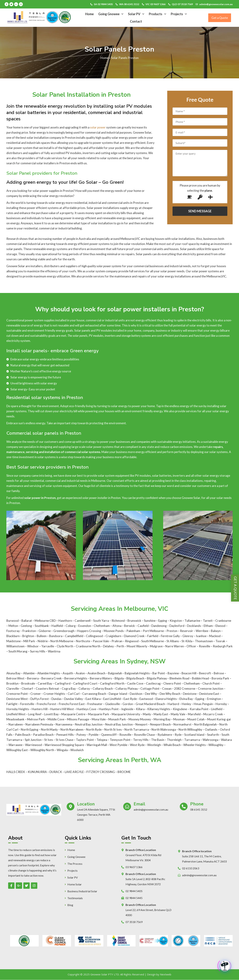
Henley (186, 704)
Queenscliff (109, 735)
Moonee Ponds (114, 631)
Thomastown (204, 641)
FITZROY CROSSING (101, 772)
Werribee (202, 631)
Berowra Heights (76, 678)
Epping (163, 621)
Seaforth (213, 735)
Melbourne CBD (45, 621)
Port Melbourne (154, 631)
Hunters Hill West (62, 709)
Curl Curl (74, 694)
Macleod (215, 636)
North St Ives (113, 729)
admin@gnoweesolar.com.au (216, 4)
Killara (140, 709)
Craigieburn (114, 636)
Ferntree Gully (171, 636)
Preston (172, 631)
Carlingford (63, 683)
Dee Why (151, 694)
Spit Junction (33, 740)
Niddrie (43, 641)
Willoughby (216, 745)
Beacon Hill (189, 673)
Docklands (194, 626)
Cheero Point (172, 683)
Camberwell (83, 621)
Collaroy (84, 689)
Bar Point (159, 673)
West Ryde (137, 745)
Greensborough (64, 631)
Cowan (167, 689)
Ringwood (132, 641)
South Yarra (101, 621)
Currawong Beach (94, 694)
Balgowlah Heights (137, 673)
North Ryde (94, 729)
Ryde (178, 735)
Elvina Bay (186, 699)
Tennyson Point (120, 740)
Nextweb (166, 974)
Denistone (190, 694)
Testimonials (75, 898)
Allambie (29, 673)
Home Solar (75, 884)
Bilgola (119, 678)
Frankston (29, 631)
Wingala (62, 750)
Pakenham (134, 631)
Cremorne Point (17, 694)
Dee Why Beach (170, 694)
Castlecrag (153, 683)
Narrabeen (16, 724)
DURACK (56, 772)
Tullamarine (192, 621)
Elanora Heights (166, 699)
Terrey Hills (141, 740)
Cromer (36, 694)
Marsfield (194, 714)
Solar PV (136, 14)
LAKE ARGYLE (74, 772)
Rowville (205, 646)
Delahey (109, 646)
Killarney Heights (159, 709)
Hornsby (221, 704)
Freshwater (95, 704)
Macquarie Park (99, 714)
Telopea (102, 740)
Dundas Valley (74, 699)
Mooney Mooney (140, 719)
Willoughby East (17, 750)
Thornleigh (174, 740)
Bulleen (42, 636)
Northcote (83, 641)
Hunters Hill (40, 709)
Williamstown (16, 646)
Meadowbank (15, 719)
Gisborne (45, 631)
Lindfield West (16, 714)
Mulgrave (157, 646)
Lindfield (217, 709)
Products (158, 14)
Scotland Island (194, 735)
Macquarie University (126, 714)
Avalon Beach (96, 673)
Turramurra (192, 740)
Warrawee (15, 745)
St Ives (49, 740)
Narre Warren (175, 646)
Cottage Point (150, 689)
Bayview (173, 673)
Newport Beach (160, 724)
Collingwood (95, 636)
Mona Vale (99, 719)
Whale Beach (172, 745)
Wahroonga (210, 740)
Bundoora (56, 636)
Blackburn (13, 636)
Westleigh (154, 745)
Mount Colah (196, 719)
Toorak (221, 641)
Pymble (94, 735)
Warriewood (33, 745)
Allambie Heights (49, 673)
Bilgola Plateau (157, 678)
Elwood (221, 626)
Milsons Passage (78, 719)
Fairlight (12, 704)
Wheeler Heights (195, 745)
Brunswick (135, 621)
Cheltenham (102, 626)
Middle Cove (56, 719)
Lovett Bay (51, 714)
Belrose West (15, 678)
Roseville (125, 735)
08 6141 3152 (199, 809)
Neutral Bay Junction (89, 724)
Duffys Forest (40, 699)
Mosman (179, 719)
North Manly (49, 729)
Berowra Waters (101, 678)
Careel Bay (45, 683)
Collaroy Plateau (127, 689)
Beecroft (205, 673)
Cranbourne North (88, 646)
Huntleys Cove (86, 709)
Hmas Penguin (203, 704)
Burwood (13, 621)
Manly (147, 714)
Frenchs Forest (46, 704)
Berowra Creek (52, 678)
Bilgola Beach (135, 678)
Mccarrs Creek (213, 714)
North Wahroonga (164, 729)
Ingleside (127, 709)
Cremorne (189, 689)
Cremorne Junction (211, 689)
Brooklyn (12, 683)
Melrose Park (36, 719)
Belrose (219, 673)
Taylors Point (85, 740)
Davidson (136, 694)
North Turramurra (137, 729)
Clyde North (65, 646)
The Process (75, 864)
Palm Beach (23, 735)
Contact (136, 21)
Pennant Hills (65, 735)
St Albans (173, 641)
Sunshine (150, 621)
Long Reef (35, 714)
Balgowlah (115, 673)
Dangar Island (118, 694)
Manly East (161, 714)
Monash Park (117, 719)
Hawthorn (65, 621)
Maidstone (14, 641)
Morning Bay (162, 719)
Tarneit (208, 621)
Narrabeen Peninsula (39, 724)
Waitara (226, 740)
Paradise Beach (43, 735)
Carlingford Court (85, 683)
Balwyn (216, 631)
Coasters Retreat (47, 689)
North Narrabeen (72, 729)
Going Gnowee (111, 14)
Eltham (209, 626)
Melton (14, 626)
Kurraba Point (199, 709)
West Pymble (118, 745)
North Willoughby (190, 729)
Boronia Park (220, 678)
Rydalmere (165, 735)
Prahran (117, 641)
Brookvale (28, 683)
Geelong (27, 626)
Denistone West (17, 699)
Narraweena (64, 724)
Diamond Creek (135, 636)
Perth (121, 646)
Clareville (13, 689)
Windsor (33, 646)
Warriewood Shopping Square (64, 745)
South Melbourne (153, 641)
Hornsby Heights (18, 709)
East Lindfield (112, 699)
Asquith (68, 673)
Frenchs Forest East (72, 704)
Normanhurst (182, 724)
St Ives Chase (65, 740)
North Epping (30, 729)
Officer (192, 646)
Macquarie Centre (73, 714)
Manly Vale (178, 714)
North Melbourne (62, 641)
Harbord (173, 704)
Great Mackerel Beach (150, 704)
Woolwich (77, 750)
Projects (179, 14)
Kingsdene (180, 709)
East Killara (93, 699)
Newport (141, 724)
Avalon (80, 673)
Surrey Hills (38, 651)
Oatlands (211, 729)
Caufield (143, 626)
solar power (98, 127)
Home (89, 14)
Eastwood (146, 699)
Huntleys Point (109, 709)
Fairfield (153, 636)
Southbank (42, 626)
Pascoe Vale (101, 641)
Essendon (85, 626)
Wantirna (54, 651)
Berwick (130, 626)
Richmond (118, 621)
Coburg (71, 626)
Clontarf (27, 689)
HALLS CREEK (16, 772)
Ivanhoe (201, 636)
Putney (81, 735)
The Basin (158, 740)
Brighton (28, 636)
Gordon (128, 704)
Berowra (33, 678)
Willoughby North (42, 750)
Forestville (27, 704)
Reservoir (187, 631)
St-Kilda (187, 641)
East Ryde (130, 699)
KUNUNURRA (37, 772)
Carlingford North (112, 683)
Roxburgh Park (223, 646)
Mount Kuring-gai (219, 719)
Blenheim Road (179, 678)
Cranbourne (223, 621)
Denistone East (209, 694)
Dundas (56, 699)
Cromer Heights (54, 694)
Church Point (211, 683)
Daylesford (177, 626)
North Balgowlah (205, 724)
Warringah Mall (97, 745)
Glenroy (188, 636)
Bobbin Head (200, 678)
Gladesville (113, 704)
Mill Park (29, 641)
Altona (117, 626)
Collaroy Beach (103, 689)
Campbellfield (74, 636)
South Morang (18, 651)
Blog (70, 905)
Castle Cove (135, 683)
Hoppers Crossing (89, 631)
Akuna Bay (13, 673)
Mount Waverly (137, 646)
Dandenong (159, 626)
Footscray (13, 631)
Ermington (214, 699)
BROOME (124, 772)
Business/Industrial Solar (82, 891)
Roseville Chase (144, 735)
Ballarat (27, 621)
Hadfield (57, 626)
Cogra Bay (69, 689)
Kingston (176, 621)
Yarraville (48, 646)
